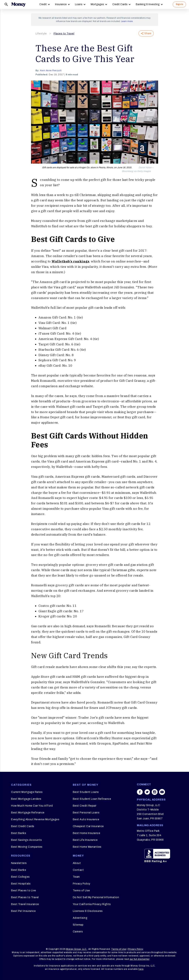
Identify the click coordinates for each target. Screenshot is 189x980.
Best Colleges (20, 877)
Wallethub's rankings (70, 261)
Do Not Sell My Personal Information (96, 897)
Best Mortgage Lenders (26, 799)
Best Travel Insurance (25, 904)
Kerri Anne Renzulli (51, 71)
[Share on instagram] (155, 792)
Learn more (127, 21)
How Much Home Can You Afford (32, 806)
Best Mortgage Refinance (28, 813)
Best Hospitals (21, 884)
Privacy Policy (82, 884)
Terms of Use (81, 891)
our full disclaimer (140, 959)
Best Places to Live (24, 891)
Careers (78, 932)
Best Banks (19, 833)
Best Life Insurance (85, 840)
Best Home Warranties (87, 847)
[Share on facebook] (140, 792)
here (141, 969)
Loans (79, 4)
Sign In (179, 4)
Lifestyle (41, 34)
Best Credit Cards (23, 826)
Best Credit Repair (85, 806)
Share (146, 33)
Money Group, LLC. (77, 949)
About (77, 863)
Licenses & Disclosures (88, 911)
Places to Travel (64, 34)
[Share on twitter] (147, 792)
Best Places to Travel (25, 897)
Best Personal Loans (86, 813)
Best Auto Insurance (86, 819)
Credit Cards (120, 4)
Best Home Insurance (87, 833)
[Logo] (18, 4)
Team (76, 877)
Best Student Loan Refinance (92, 799)
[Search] (6, 4)
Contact (78, 870)
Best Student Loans (86, 792)
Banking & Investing (148, 4)
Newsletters (19, 863)
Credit (43, 4)
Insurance (61, 4)
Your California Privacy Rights (92, 904)
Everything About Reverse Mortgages (35, 819)
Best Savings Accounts (27, 840)
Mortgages (97, 4)
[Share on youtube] (162, 792)
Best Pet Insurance (23, 911)
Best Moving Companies (27, 847)
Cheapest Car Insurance (88, 826)
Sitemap (78, 925)
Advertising (80, 918)
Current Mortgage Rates (27, 792)
